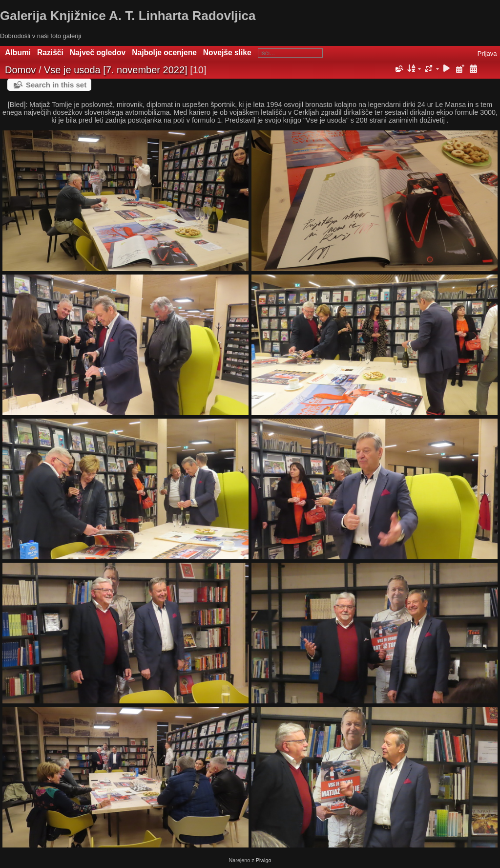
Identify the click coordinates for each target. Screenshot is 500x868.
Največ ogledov (98, 53)
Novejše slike (227, 53)
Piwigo (264, 860)
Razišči (50, 53)
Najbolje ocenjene (164, 53)
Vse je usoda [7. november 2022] (116, 70)
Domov (20, 70)
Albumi (18, 53)
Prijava (487, 53)
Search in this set (56, 85)
